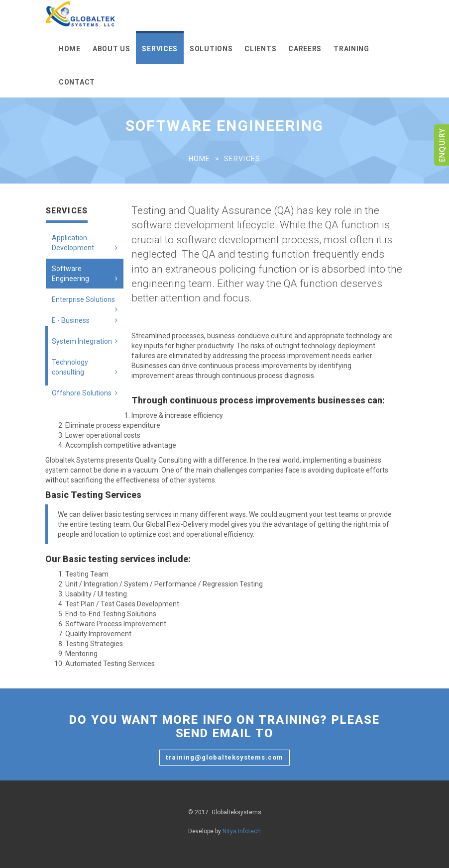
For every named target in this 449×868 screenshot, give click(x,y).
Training (351, 49)
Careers (305, 49)
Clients (260, 49)
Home (70, 49)
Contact (77, 82)
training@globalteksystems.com (224, 757)
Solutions (211, 49)
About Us (112, 49)
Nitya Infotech (242, 831)
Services (160, 49)
